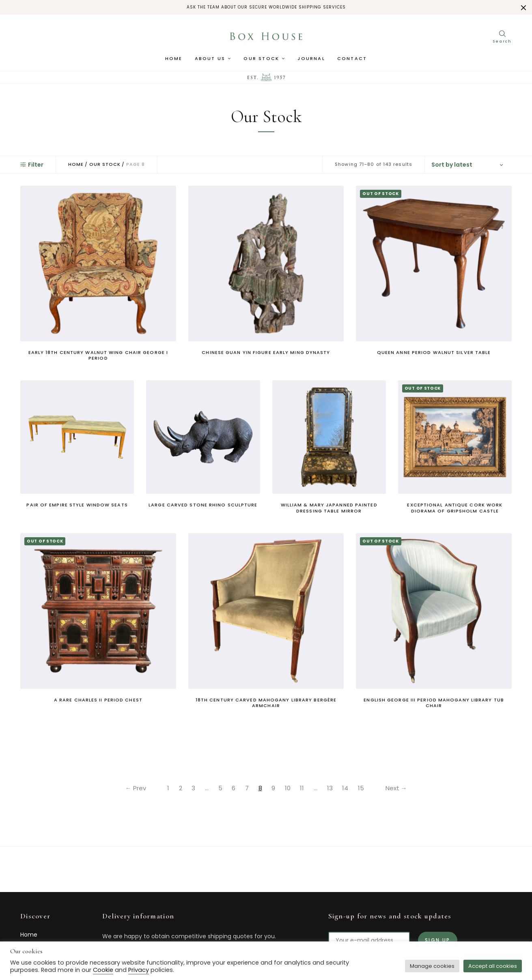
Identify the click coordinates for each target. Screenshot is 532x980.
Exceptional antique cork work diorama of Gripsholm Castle (455, 508)
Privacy (139, 970)
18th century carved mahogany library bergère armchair (266, 703)
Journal (311, 59)
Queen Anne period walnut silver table (434, 352)
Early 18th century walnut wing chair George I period (98, 355)
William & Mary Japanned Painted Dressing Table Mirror (329, 508)
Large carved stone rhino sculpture (203, 505)
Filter (32, 165)
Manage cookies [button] (432, 966)
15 (362, 788)
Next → (398, 788)
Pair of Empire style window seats (77, 505)
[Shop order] (468, 165)
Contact (352, 59)
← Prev (134, 788)
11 (303, 788)
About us (210, 59)
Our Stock (261, 59)
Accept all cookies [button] (493, 966)
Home (174, 59)
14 (346, 788)
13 (331, 788)
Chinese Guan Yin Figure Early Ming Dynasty (266, 352)
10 (288, 788)
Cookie (103, 970)
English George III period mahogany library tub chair (434, 703)
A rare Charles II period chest (98, 700)
